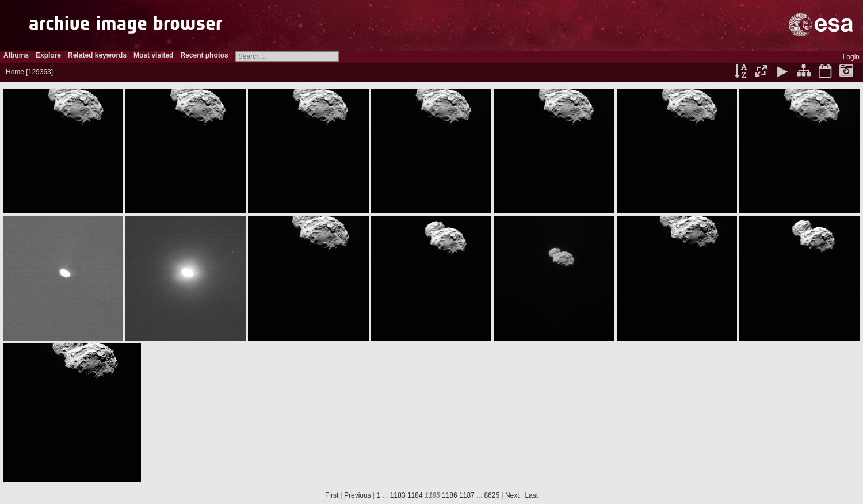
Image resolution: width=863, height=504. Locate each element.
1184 (415, 495)
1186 (450, 495)
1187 (467, 495)
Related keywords (97, 55)
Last (531, 495)
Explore (48, 55)
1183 (398, 495)
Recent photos (204, 55)
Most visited (153, 55)
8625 (492, 495)
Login (851, 57)
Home (15, 72)
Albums (16, 55)
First (332, 495)
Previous (358, 495)
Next (512, 495)
